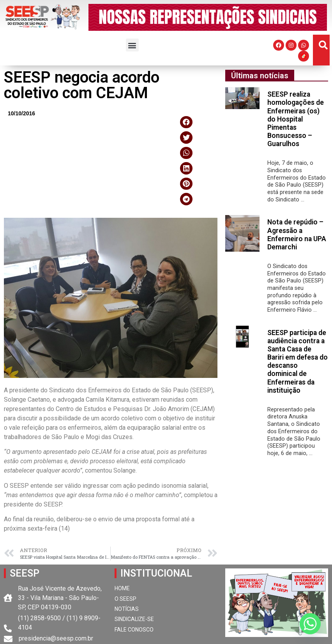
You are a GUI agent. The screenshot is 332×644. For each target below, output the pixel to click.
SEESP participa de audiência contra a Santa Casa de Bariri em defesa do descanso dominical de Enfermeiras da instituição (298, 362)
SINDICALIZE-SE (134, 619)
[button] (132, 45)
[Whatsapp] (310, 624)
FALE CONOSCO (134, 630)
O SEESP (125, 599)
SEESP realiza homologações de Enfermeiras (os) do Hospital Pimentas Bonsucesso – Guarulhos (296, 119)
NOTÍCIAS (127, 609)
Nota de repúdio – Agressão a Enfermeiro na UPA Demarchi (297, 234)
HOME (122, 588)
